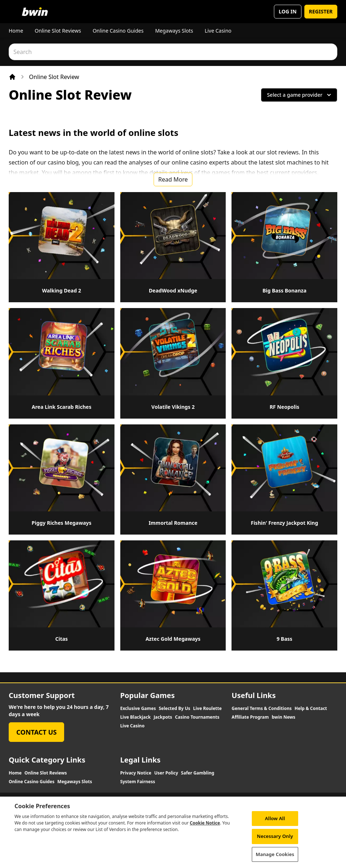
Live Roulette (207, 709)
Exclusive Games (138, 709)
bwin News (284, 717)
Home (16, 31)
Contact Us (36, 732)
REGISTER (321, 11)
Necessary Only (275, 842)
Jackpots (163, 717)
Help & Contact (311, 709)
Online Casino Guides (118, 31)
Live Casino (218, 31)
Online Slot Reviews (58, 31)
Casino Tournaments (197, 717)
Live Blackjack (136, 717)
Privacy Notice (136, 773)
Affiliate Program (250, 717)
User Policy (166, 773)
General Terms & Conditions (262, 709)
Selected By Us (174, 709)
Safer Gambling (198, 773)
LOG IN (287, 11)
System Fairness (138, 782)
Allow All (275, 825)
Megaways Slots (174, 31)
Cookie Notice (205, 829)
